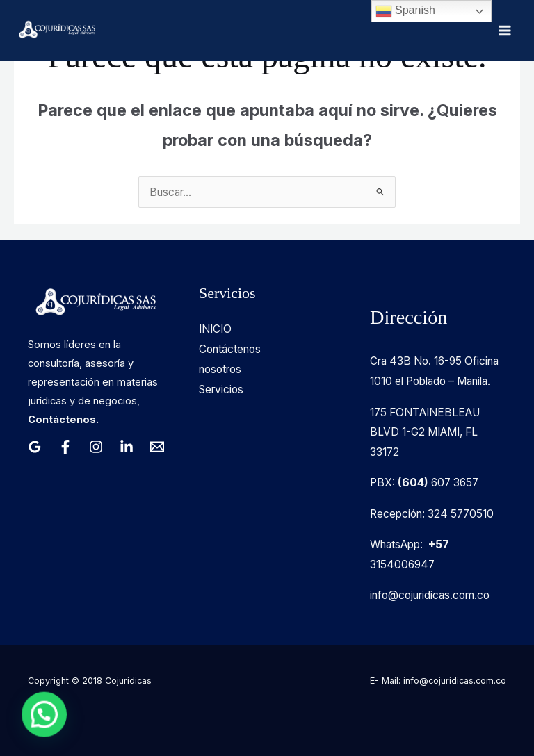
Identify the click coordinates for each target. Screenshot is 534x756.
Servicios (221, 389)
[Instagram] (96, 447)
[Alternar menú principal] (505, 30)
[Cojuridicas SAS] (56, 31)
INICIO (215, 329)
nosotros (220, 369)
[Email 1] (157, 447)
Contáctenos (230, 349)
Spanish (405, 11)
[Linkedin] (127, 447)
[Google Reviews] (35, 447)
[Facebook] (65, 447)
